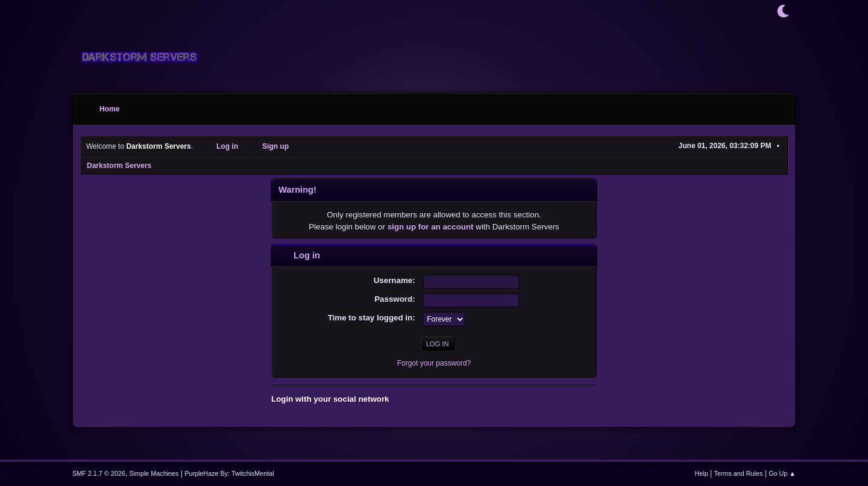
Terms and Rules (739, 473)
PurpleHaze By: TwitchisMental (229, 473)
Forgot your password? (434, 363)
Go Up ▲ (782, 473)
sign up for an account (431, 227)
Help (702, 473)
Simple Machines (154, 473)
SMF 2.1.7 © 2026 (99, 473)
